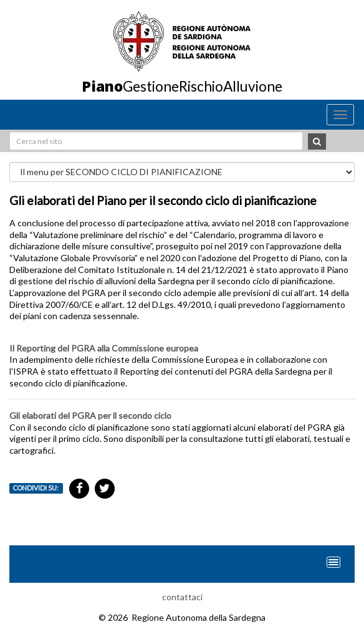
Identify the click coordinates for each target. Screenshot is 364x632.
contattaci (182, 597)
